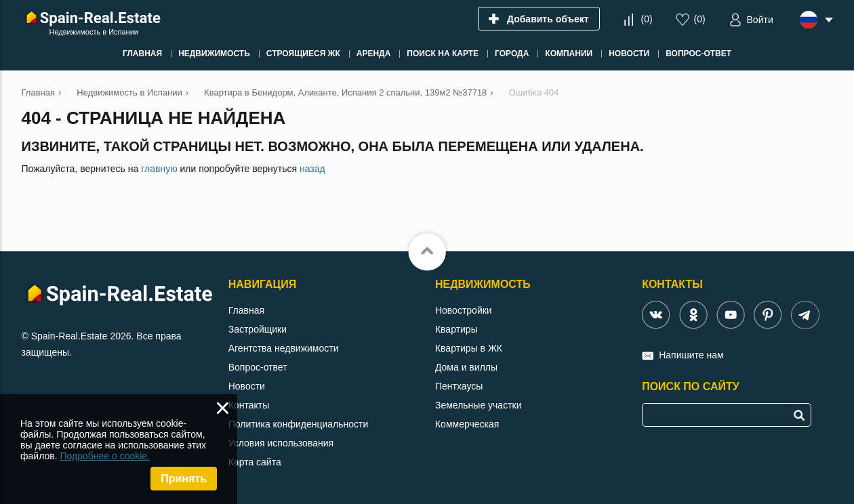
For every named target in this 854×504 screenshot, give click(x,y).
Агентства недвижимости (284, 348)
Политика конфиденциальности (299, 424)
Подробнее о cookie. (105, 456)
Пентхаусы (459, 386)
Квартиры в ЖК (469, 348)
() (646, 19)
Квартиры (456, 329)
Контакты (249, 405)
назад (312, 169)
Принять (184, 479)
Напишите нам (691, 355)
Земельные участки (479, 405)
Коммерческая (467, 424)
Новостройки (464, 310)
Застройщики (258, 329)
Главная (246, 310)
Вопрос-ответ (258, 367)
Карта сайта (255, 462)
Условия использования (281, 443)
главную (159, 169)
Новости (247, 386)
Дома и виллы (466, 367)
